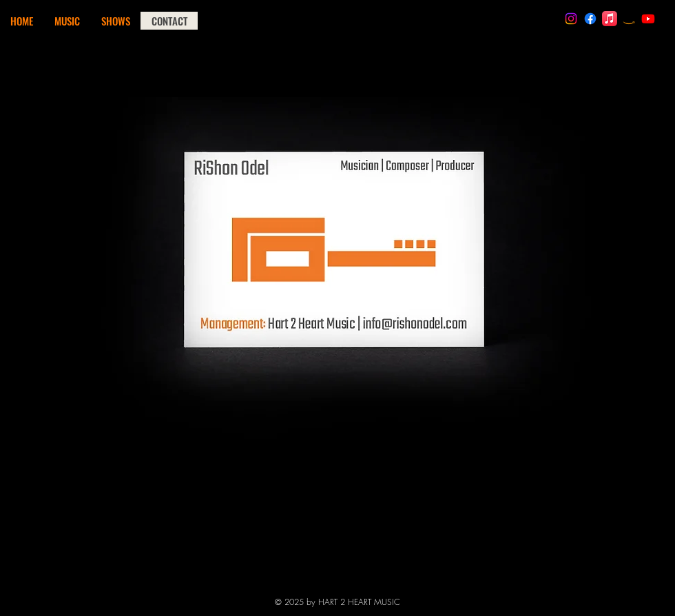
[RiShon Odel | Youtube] (648, 19)
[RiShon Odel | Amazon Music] (629, 19)
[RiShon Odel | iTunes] (610, 19)
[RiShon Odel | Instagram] (571, 19)
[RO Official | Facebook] (590, 19)
